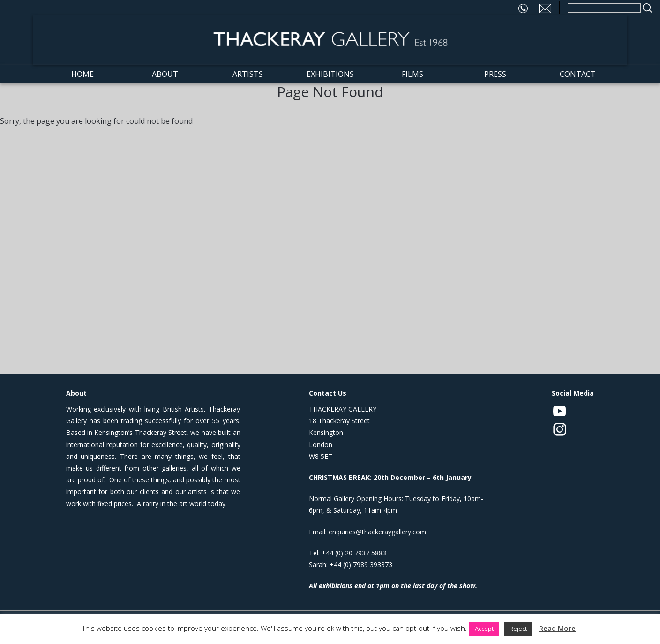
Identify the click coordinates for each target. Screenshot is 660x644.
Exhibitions (330, 74)
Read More (557, 628)
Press (495, 74)
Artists (248, 74)
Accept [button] (484, 629)
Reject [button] (518, 629)
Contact (578, 74)
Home (82, 74)
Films (412, 74)
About (165, 74)
